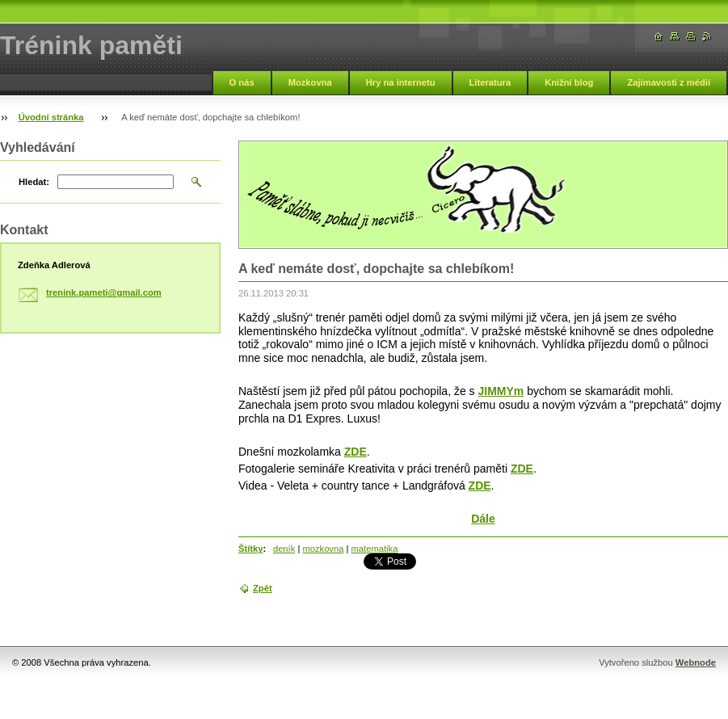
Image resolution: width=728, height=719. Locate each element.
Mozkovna (310, 82)
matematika (375, 549)
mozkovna (323, 549)
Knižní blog (569, 82)
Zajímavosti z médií (669, 82)
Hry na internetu (401, 82)
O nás (242, 82)
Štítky (250, 549)
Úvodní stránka (51, 117)
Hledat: (34, 182)
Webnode (696, 662)
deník (284, 549)
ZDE (356, 452)
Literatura (490, 82)
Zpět (263, 588)
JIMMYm (501, 391)
